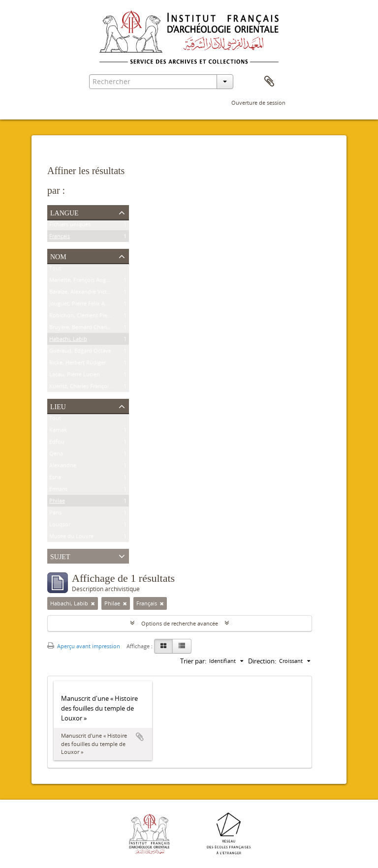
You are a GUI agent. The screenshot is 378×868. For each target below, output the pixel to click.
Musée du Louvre (71, 538)
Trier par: (193, 661)
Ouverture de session (258, 103)
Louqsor (60, 526)
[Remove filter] (93, 603)
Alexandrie (63, 467)
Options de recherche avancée (180, 623)
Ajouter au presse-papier (140, 737)
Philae (57, 502)
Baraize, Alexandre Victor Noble (89, 293)
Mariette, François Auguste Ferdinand (97, 282)
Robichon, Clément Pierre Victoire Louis (100, 317)
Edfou (57, 443)
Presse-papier (269, 82)
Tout (55, 270)
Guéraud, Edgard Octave (80, 352)
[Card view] (163, 646)
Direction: (262, 661)
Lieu (58, 406)
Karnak (58, 432)
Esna (55, 479)
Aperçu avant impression (84, 646)
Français (60, 238)
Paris (55, 514)
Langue (64, 212)
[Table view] (182, 646)
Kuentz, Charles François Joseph (90, 388)
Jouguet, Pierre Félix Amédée (86, 305)
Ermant (58, 491)
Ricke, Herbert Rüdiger (78, 364)
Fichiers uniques (70, 226)
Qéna (56, 455)
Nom (58, 256)
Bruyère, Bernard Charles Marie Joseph (98, 329)
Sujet (60, 556)
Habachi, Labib (68, 341)
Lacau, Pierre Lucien (75, 376)
